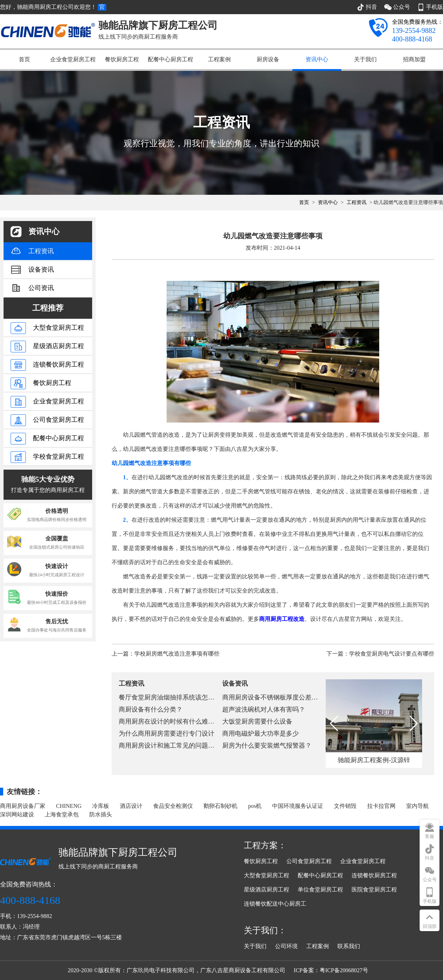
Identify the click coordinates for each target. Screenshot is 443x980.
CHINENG (69, 806)
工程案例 (219, 59)
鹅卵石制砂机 (220, 806)
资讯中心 (317, 59)
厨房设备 (268, 59)
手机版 (430, 901)
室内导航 (417, 806)
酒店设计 (131, 806)
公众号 (430, 880)
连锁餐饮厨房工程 (374, 875)
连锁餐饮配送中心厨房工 (275, 904)
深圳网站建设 (17, 814)
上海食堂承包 (62, 814)
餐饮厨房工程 (122, 59)
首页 (24, 59)
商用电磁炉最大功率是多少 (260, 733)
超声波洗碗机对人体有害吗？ (264, 709)
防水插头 (101, 814)
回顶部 (430, 926)
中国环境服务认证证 (298, 806)
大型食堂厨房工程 (267, 875)
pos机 (255, 806)
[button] (414, 724)
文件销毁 (345, 806)
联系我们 (349, 946)
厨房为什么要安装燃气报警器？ (267, 746)
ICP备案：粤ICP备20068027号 (331, 970)
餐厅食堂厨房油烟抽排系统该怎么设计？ (176, 697)
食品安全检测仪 (173, 806)
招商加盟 (414, 59)
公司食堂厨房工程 (309, 861)
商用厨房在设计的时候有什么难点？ (170, 721)
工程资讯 (357, 202)
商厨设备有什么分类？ (151, 709)
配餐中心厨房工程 (170, 59)
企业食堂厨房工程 (73, 59)
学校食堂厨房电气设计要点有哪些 (392, 654)
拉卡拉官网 (381, 806)
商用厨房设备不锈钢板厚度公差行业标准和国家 (289, 697)
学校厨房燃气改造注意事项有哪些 (177, 654)
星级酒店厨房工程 (267, 890)
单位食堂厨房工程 (320, 890)
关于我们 (365, 59)
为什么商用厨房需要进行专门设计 (167, 733)
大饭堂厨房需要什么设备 (257, 721)
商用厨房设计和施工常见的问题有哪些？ (176, 746)
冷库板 (101, 806)
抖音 (430, 858)
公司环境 (286, 946)
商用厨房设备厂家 (23, 806)
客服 (430, 836)
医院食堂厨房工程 (374, 890)
